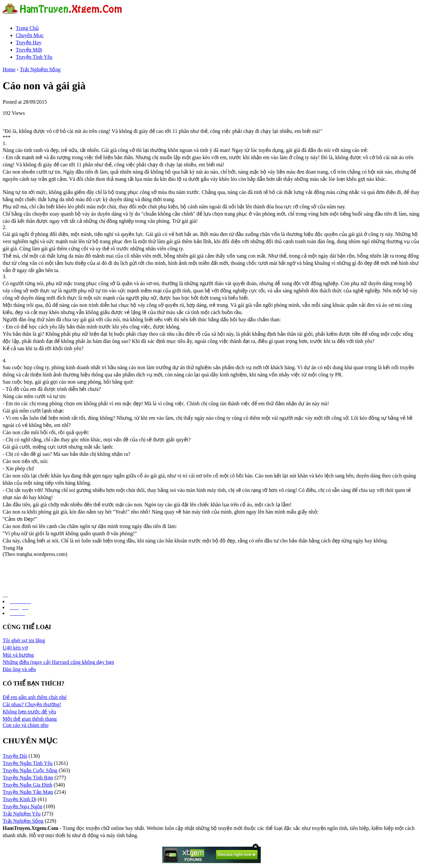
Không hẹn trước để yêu (29, 712)
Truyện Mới (29, 50)
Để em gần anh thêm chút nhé (35, 697)
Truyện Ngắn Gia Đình (27, 785)
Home (9, 69)
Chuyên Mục (30, 35)
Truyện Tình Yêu (34, 57)
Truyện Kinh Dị (20, 799)
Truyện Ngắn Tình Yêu (28, 763)
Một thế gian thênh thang (30, 719)
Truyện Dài (15, 756)
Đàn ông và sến (19, 669)
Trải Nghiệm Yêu (22, 814)
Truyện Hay (29, 42)
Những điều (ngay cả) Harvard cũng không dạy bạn (58, 662)
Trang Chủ (27, 28)
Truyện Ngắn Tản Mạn (28, 792)
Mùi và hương (18, 655)
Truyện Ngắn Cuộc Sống (30, 770)
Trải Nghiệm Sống (40, 69)
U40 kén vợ (15, 648)
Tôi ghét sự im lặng (24, 640)
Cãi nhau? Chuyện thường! (32, 704)
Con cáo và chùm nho (26, 725)
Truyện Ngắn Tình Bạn (28, 778)
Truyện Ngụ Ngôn (22, 806)
